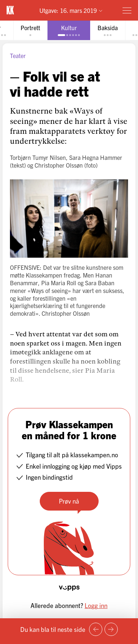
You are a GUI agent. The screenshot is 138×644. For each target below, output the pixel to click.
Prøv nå (69, 501)
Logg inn (96, 605)
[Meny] (127, 10)
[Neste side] (111, 629)
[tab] (30, 30)
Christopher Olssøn (59, 165)
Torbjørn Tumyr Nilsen (38, 157)
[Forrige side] (96, 629)
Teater (18, 56)
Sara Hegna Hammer (96, 157)
